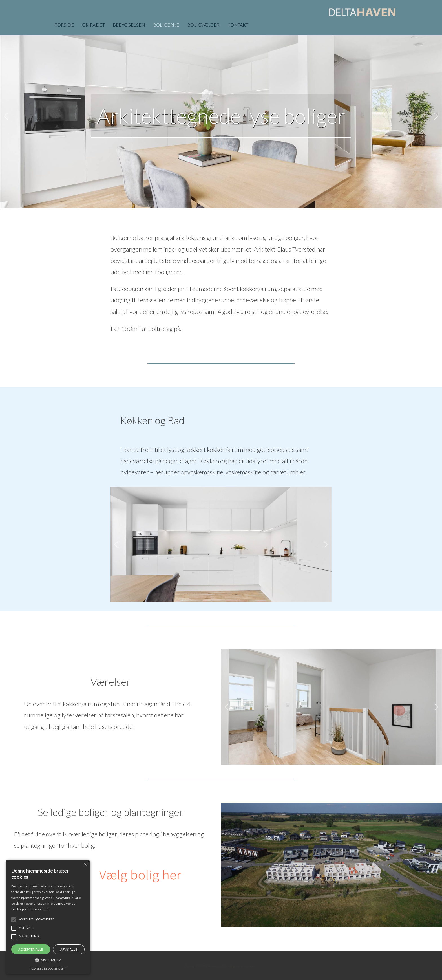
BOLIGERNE (166, 25)
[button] (6, 116)
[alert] (48, 917)
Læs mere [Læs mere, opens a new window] (41, 909)
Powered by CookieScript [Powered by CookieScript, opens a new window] (48, 969)
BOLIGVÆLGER (203, 25)
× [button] (85, 865)
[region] (221, 116)
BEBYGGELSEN (129, 25)
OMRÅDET (93, 25)
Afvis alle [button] (69, 949)
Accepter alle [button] (31, 949)
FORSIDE (64, 25)
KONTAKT (238, 25)
